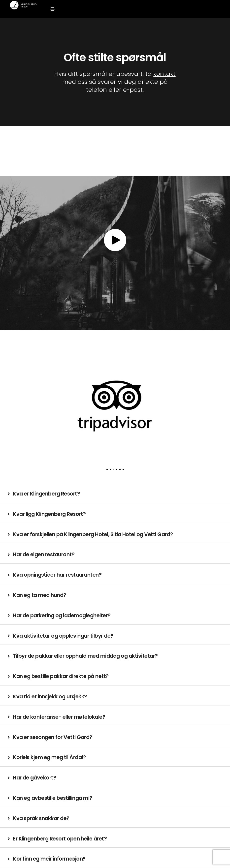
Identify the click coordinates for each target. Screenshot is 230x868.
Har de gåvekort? (34, 778)
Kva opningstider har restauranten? (57, 575)
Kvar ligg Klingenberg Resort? (49, 514)
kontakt (164, 74)
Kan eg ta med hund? (40, 595)
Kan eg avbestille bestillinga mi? (53, 798)
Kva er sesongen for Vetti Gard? (53, 737)
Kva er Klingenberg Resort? (46, 494)
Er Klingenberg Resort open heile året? (60, 839)
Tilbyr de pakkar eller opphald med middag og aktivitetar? (85, 656)
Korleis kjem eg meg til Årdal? (49, 757)
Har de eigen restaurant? (44, 554)
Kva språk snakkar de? (41, 818)
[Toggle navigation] (52, 9)
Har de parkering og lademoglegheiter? (62, 615)
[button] (107, 470)
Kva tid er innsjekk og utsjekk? (50, 697)
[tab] (115, 494)
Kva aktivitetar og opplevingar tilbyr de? (63, 636)
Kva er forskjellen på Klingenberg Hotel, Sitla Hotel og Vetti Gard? (93, 534)
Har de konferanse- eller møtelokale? (59, 717)
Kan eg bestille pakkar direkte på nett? (61, 676)
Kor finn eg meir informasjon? (49, 859)
